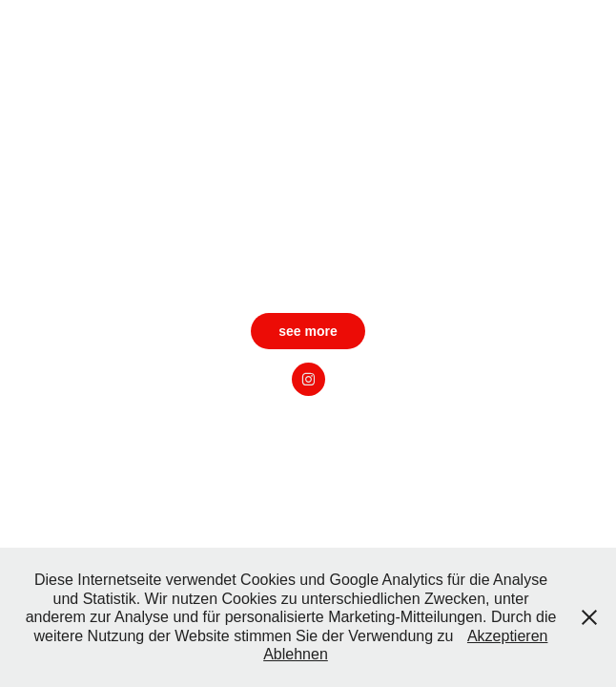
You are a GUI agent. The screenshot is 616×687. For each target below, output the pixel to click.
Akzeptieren (508, 636)
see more (308, 331)
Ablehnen (296, 654)
